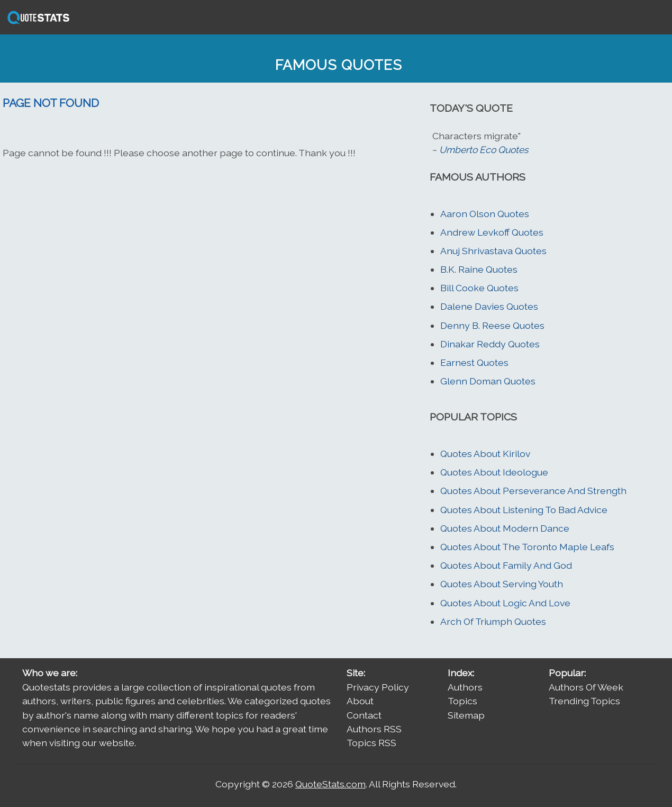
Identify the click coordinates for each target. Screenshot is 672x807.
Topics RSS (371, 743)
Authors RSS (374, 729)
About (360, 701)
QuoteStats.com (330, 784)
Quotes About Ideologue (494, 472)
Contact (364, 715)
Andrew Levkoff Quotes (492, 232)
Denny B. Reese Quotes (492, 325)
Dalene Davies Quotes (489, 306)
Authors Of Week (586, 687)
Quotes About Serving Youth (502, 584)
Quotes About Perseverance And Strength (533, 491)
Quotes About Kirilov (485, 454)
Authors (465, 687)
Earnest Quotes (474, 362)
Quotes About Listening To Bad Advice (524, 510)
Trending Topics (584, 701)
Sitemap (466, 715)
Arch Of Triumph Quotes (493, 621)
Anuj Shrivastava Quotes (493, 251)
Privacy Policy (378, 687)
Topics (462, 701)
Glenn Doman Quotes (488, 381)
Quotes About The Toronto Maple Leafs (527, 547)
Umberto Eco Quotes (484, 150)
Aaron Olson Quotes (485, 214)
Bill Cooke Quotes (479, 288)
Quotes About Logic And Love (505, 603)
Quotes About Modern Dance (505, 528)
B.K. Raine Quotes (479, 269)
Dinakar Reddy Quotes (490, 344)
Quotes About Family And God (506, 565)
